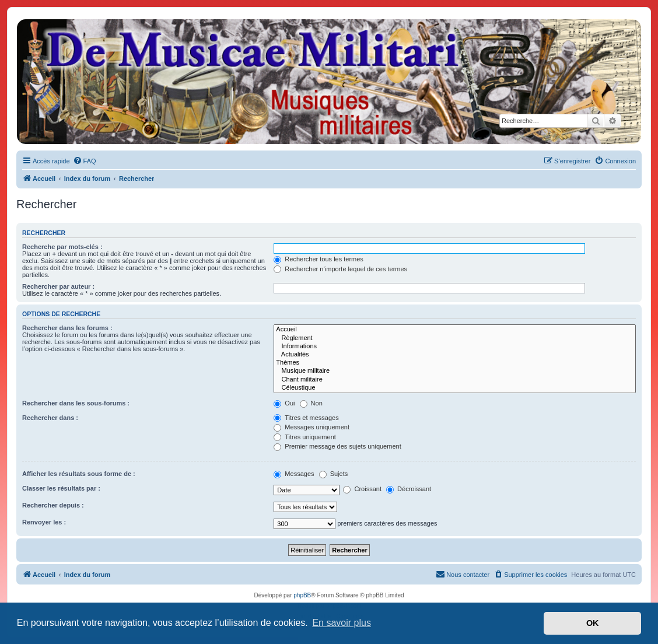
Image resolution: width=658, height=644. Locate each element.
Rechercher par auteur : (58, 286)
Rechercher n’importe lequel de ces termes (340, 269)
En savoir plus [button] (342, 623)
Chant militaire (455, 380)
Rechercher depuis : (53, 505)
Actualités (455, 355)
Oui (284, 403)
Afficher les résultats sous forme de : (79, 474)
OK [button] (593, 623)
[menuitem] (85, 161)
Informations (455, 346)
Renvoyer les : (44, 522)
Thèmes (455, 363)
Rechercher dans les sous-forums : (76, 403)
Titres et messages (306, 418)
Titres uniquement (305, 437)
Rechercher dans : (50, 418)
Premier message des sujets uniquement (337, 446)
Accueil (455, 330)
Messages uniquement (311, 427)
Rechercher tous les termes (318, 259)
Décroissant (409, 489)
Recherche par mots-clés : (62, 247)
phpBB (302, 595)
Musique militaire (455, 371)
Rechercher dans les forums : (67, 328)
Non (311, 403)
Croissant (362, 489)
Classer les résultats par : (61, 488)
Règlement (455, 338)
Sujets (334, 474)
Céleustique (455, 388)
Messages (294, 474)
